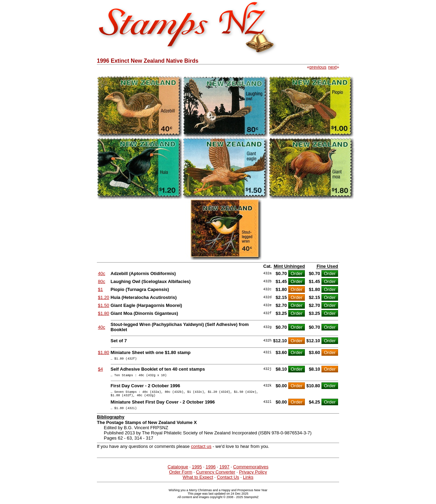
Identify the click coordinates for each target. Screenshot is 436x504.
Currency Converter (215, 477)
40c (102, 273)
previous (318, 67)
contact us (201, 452)
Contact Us (228, 482)
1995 (197, 472)
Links (248, 482)
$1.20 (104, 297)
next (332, 67)
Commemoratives (251, 472)
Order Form (180, 477)
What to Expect (198, 482)
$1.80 (104, 313)
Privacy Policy (253, 477)
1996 (211, 472)
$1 (100, 289)
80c (102, 281)
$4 (100, 370)
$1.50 (104, 305)
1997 (224, 472)
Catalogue (178, 472)
